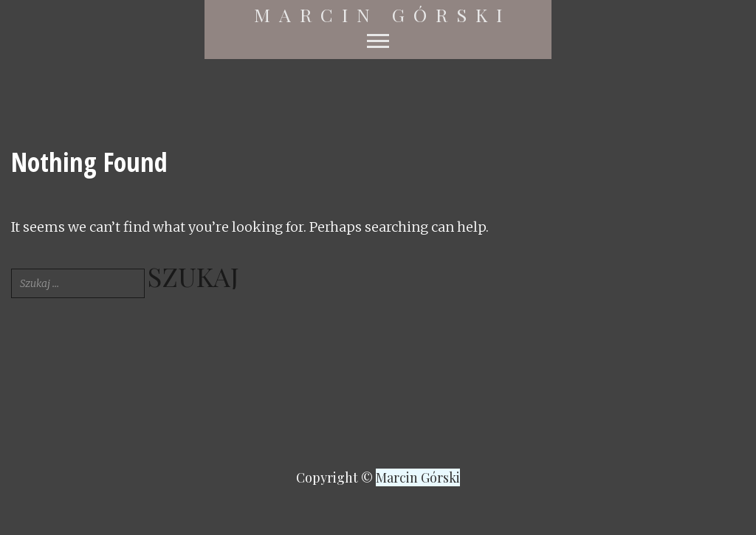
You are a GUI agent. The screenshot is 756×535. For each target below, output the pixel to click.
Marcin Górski (382, 15)
